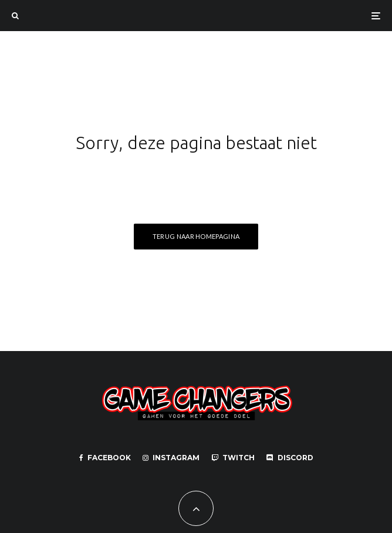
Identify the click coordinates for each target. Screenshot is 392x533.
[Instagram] (171, 458)
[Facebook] (105, 458)
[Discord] (290, 458)
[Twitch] (233, 458)
